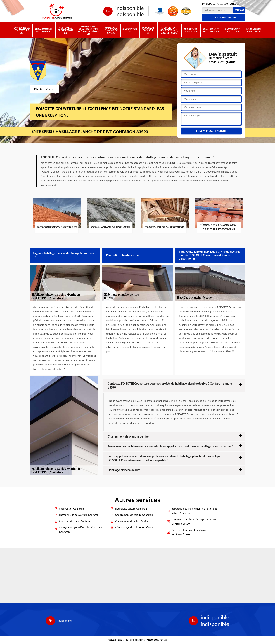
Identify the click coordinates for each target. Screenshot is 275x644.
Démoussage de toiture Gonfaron (134, 527)
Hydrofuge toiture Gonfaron (131, 509)
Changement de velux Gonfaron (133, 521)
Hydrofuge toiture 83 (191, 30)
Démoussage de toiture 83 (253, 30)
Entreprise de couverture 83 (22, 30)
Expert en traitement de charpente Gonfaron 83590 (191, 532)
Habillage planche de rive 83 (111, 30)
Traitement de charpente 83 (65, 30)
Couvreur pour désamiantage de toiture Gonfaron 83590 (194, 522)
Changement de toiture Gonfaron (134, 515)
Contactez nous (44, 89)
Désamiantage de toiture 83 (44, 30)
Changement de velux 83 (232, 30)
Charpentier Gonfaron (72, 509)
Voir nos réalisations (224, 17)
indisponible (130, 8)
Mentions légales (157, 640)
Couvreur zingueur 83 (148, 30)
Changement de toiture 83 (211, 30)
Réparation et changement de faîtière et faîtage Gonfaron (194, 511)
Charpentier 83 (130, 30)
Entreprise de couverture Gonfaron (79, 515)
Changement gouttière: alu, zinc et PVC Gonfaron (81, 530)
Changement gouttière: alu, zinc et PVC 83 (169, 30)
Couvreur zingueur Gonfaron (75, 521)
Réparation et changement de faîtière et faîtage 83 (89, 30)
